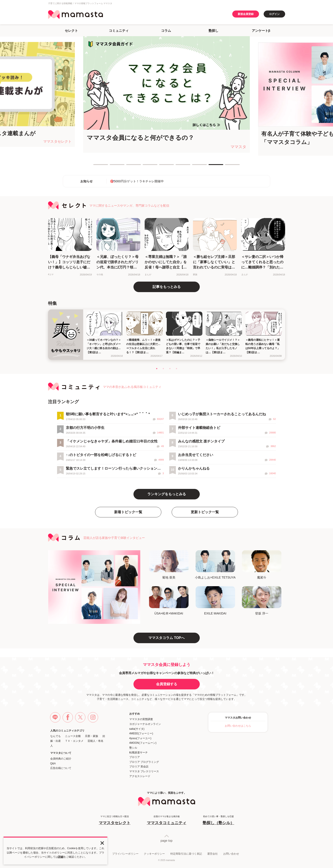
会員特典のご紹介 (61, 759)
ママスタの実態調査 (141, 719)
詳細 (61, 857)
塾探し (213, 31)
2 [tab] (112, 166)
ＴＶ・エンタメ (74, 741)
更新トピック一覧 (205, 512)
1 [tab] (95, 166)
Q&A (53, 763)
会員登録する (167, 684)
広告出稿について (61, 768)
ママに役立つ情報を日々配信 (115, 820)
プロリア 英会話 (139, 767)
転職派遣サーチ (139, 753)
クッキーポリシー (154, 854)
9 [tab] (227, 166)
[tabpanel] (166, 94)
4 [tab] (145, 166)
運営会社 (212, 854)
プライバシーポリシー (125, 854)
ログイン (274, 14)
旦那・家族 (92, 736)
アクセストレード (140, 776)
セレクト (71, 31)
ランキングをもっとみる (167, 494)
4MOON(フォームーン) (143, 743)
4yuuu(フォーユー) (140, 738)
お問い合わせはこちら (238, 726)
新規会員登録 (246, 14)
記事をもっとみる (167, 287)
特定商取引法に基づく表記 (186, 854)
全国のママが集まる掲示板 (167, 820)
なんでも (56, 736)
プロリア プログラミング (144, 762)
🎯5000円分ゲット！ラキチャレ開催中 (137, 181)
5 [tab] (161, 166)
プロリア (135, 757)
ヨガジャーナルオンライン (145, 724)
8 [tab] (211, 166)
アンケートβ (261, 31)
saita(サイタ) (137, 729)
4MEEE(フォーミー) (141, 733)
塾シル (133, 748)
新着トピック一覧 (128, 512)
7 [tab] (194, 166)
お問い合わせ (231, 854)
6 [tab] (178, 166)
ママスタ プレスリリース (144, 771)
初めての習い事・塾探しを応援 (218, 820)
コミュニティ (119, 31)
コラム (166, 31)
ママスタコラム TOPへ (166, 638)
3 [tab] (128, 166)
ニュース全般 (73, 736)
